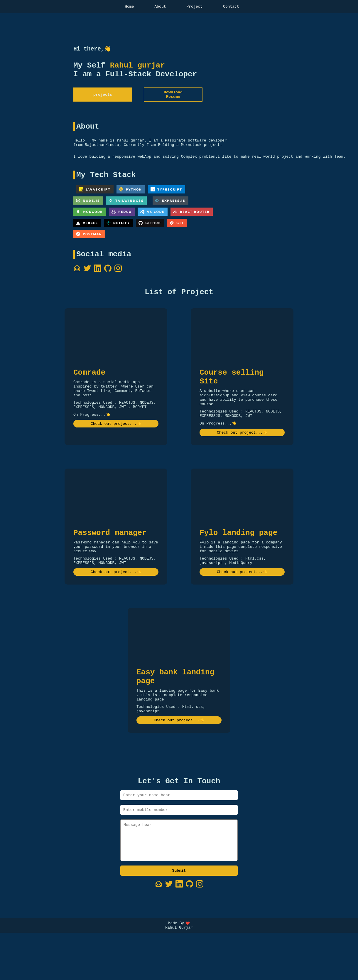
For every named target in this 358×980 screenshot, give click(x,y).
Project (195, 7)
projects (103, 100)
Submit (179, 916)
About (160, 7)
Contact (231, 7)
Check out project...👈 (116, 447)
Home (129, 7)
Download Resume (173, 100)
